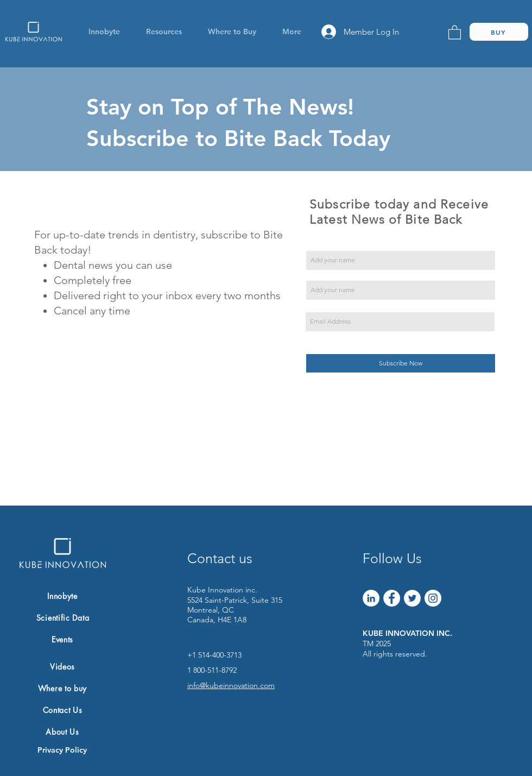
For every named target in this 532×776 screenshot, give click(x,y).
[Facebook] (392, 598)
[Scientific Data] (63, 617)
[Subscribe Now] (401, 363)
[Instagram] (433, 598)
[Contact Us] (62, 710)
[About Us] (62, 731)
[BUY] (499, 32)
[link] (455, 32)
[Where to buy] (62, 688)
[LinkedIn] (371, 598)
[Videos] (62, 666)
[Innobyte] (62, 596)
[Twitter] (412, 598)
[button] (104, 31)
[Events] (62, 639)
